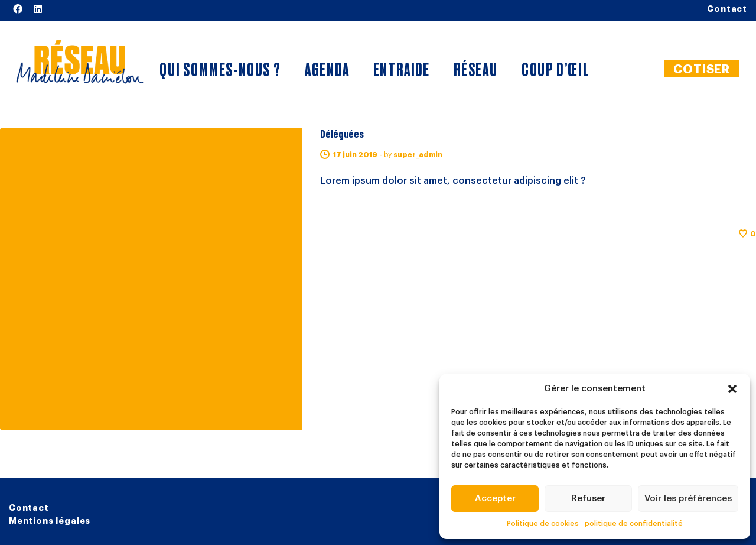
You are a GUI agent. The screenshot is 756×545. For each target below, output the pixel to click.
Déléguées (342, 134)
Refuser (588, 499)
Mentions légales (50, 521)
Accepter (495, 499)
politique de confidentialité (634, 524)
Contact (29, 508)
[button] (732, 389)
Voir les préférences (688, 499)
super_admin (418, 155)
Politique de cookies (543, 524)
